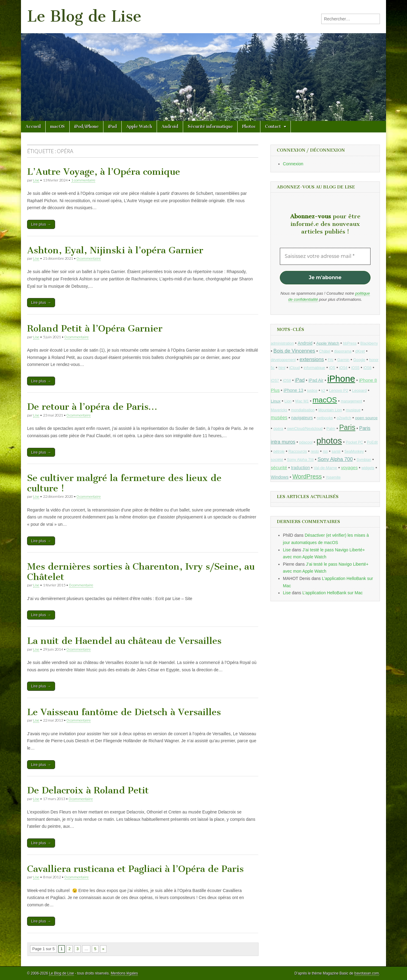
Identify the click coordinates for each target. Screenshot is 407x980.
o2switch (344, 418)
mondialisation (303, 410)
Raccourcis (298, 451)
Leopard (359, 390)
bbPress (350, 343)
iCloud (295, 368)
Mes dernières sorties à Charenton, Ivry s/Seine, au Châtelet (141, 572)
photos (329, 441)
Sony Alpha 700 (335, 459)
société (277, 460)
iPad (112, 126)
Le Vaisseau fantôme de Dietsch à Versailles (124, 712)
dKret (360, 351)
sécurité (279, 467)
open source (366, 418)
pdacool (306, 442)
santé (336, 451)
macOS (57, 126)
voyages (349, 468)
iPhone (341, 379)
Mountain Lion (330, 410)
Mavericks (279, 410)
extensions (312, 359)
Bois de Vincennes (294, 351)
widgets (368, 468)
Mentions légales (124, 973)
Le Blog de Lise (84, 16)
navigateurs (302, 418)
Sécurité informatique (210, 126)
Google (359, 360)
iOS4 (343, 368)
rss (325, 451)
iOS (332, 368)
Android (170, 126)
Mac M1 (302, 401)
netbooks (325, 418)
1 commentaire (83, 180)
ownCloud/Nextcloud (305, 429)
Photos (249, 126)
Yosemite (333, 477)
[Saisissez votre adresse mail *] (325, 256)
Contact (273, 126)
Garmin (343, 360)
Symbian (364, 460)
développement (283, 360)
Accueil (33, 126)
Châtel (325, 351)
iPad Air (316, 380)
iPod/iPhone (86, 126)
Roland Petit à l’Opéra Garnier (95, 328)
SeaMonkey (354, 451)
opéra (278, 429)
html (282, 368)
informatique (314, 368)
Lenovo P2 (339, 390)
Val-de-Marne (325, 468)
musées (279, 418)
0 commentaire (89, 258)
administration (282, 343)
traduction (301, 468)
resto (315, 451)
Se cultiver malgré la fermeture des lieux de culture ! (124, 483)
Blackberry (369, 343)
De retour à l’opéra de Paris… (92, 407)
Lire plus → (41, 224)
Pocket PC (355, 442)
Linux (276, 401)
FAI (331, 360)
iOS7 (275, 381)
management (351, 401)
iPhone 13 (293, 390)
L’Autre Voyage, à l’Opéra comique (104, 172)
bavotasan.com (367, 973)
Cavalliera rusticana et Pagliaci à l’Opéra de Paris (135, 869)
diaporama (343, 351)
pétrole (279, 451)
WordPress (307, 476)
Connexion (293, 164)
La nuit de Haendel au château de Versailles (124, 641)
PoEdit (372, 442)
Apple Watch (139, 126)
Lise (36, 180)
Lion (288, 401)
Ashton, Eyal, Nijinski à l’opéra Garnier (115, 250)
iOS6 (367, 368)
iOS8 (287, 381)
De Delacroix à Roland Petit (88, 790)
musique (353, 410)
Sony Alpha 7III (301, 460)
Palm (331, 429)
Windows (280, 477)
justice (312, 391)
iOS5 (355, 368)
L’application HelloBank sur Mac (332, 593)
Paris (347, 427)
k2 (323, 391)
